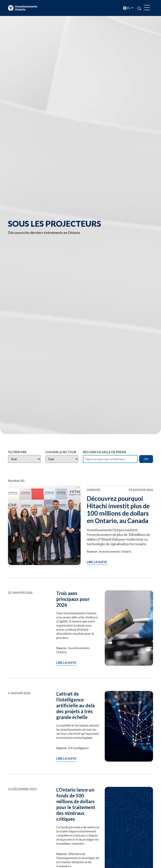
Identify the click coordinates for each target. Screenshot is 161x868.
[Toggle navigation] (147, 8)
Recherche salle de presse (105, 452)
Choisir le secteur (61, 452)
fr (128, 8)
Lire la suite (97, 562)
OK (146, 459)
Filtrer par (17, 452)
